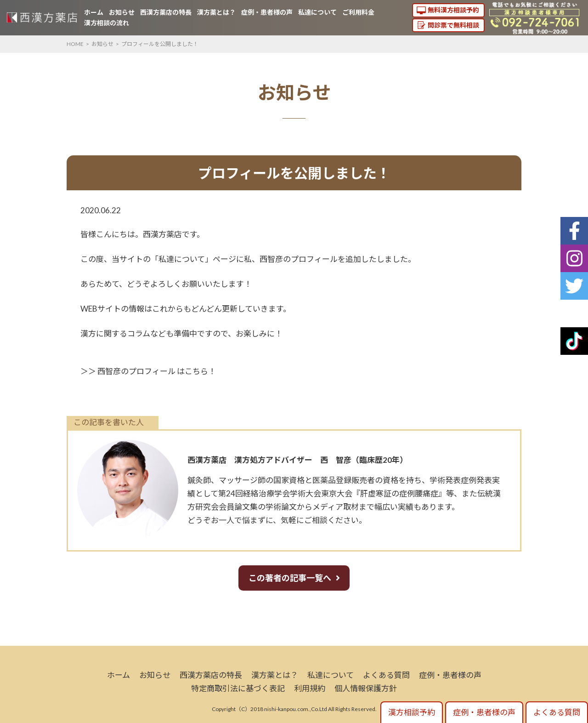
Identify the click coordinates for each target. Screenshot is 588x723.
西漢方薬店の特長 (166, 12)
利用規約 (310, 688)
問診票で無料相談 (453, 25)
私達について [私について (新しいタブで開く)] (182, 259)
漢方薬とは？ (216, 12)
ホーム (94, 12)
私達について (317, 12)
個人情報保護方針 (366, 688)
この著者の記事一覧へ (290, 578)
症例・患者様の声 (267, 12)
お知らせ (122, 12)
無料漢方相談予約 (453, 10)
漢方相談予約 (412, 712)
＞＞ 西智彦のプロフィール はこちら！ (148, 371)
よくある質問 (386, 675)
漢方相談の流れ (107, 23)
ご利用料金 (358, 12)
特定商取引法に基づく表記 (238, 688)
